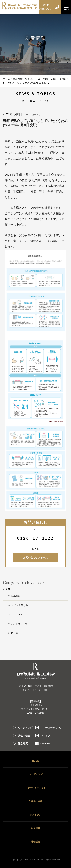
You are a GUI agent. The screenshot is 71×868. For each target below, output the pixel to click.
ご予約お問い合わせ (46, 7)
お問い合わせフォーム (35, 558)
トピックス (17, 605)
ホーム (7, 79)
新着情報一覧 (20, 79)
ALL (13, 596)
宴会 (13, 633)
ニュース (16, 614)
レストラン (17, 624)
